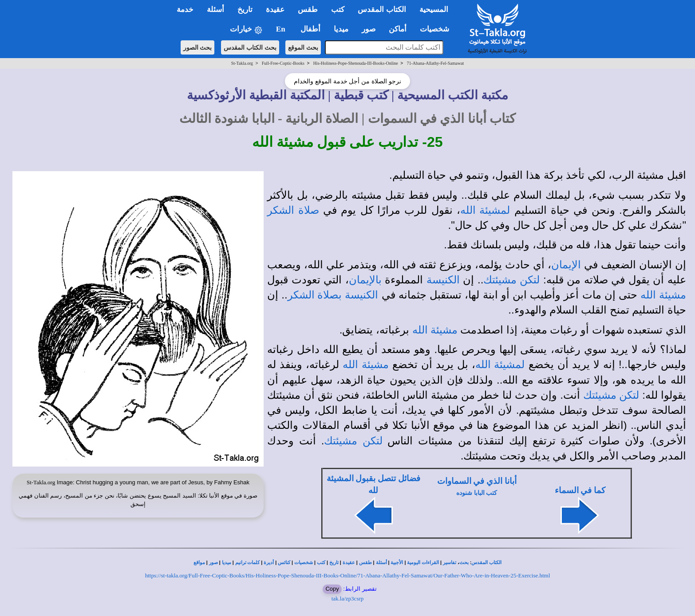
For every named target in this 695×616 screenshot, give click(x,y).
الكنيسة (443, 280)
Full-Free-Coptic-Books (283, 63)
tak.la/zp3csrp (348, 598)
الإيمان (566, 265)
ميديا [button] (341, 29)
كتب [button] (338, 10)
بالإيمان (365, 280)
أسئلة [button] (215, 10)
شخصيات (304, 563)
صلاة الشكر (293, 210)
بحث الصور (198, 47)
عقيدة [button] (275, 10)
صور (213, 563)
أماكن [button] (398, 29)
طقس (365, 563)
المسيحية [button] (434, 10)
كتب (321, 563)
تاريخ (334, 563)
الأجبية (397, 563)
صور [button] (369, 29)
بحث (464, 563)
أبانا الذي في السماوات (477, 481)
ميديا (227, 563)
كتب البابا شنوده (477, 493)
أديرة (269, 563)
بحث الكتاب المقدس (250, 47)
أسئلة (381, 563)
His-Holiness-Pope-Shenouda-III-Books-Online (356, 63)
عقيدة (349, 563)
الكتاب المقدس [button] (382, 10)
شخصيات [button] (437, 29)
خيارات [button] (246, 29)
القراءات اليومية (423, 563)
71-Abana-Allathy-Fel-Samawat (435, 63)
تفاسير (450, 563)
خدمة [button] (185, 10)
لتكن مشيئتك (511, 280)
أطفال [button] (310, 29)
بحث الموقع (303, 47)
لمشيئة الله (485, 210)
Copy (332, 589)
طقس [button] (308, 10)
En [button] (282, 29)
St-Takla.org (242, 63)
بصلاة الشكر (315, 295)
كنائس (284, 563)
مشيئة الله (663, 295)
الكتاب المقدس (486, 563)
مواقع (199, 563)
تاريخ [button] (245, 10)
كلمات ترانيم (248, 563)
